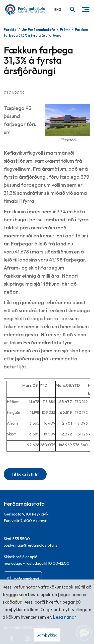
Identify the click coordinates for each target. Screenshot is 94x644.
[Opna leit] (71, 10)
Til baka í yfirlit (25, 474)
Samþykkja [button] (47, 635)
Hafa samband (26, 579)
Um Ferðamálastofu (38, 30)
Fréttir (65, 30)
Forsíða (10, 30)
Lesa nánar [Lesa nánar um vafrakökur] (65, 617)
